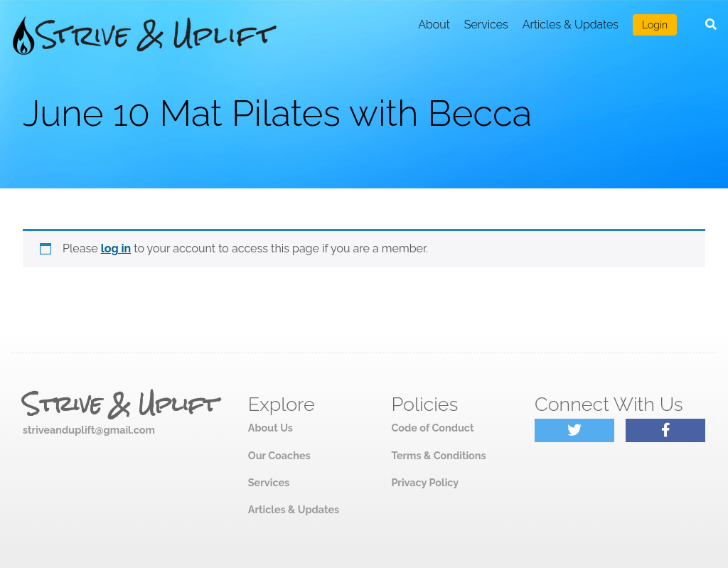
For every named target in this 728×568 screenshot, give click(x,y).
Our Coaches (279, 455)
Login (655, 25)
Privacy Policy (425, 482)
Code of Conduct (432, 428)
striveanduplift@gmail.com (89, 430)
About (434, 25)
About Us (271, 428)
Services (486, 25)
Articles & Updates (571, 25)
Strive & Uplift (120, 404)
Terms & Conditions (438, 455)
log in (116, 248)
